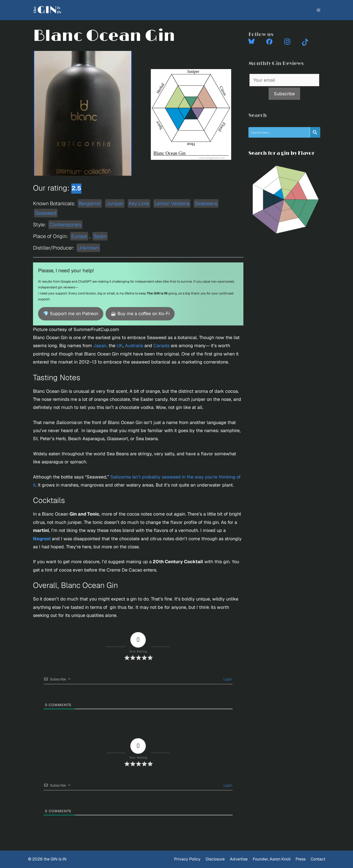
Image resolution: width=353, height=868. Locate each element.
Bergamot (90, 203)
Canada (162, 346)
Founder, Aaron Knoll (272, 859)
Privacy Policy (187, 859)
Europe (79, 236)
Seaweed (46, 213)
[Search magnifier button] (315, 132)
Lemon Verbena (172, 203)
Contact (318, 859)
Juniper (115, 203)
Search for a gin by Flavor (281, 153)
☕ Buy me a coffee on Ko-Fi (140, 313)
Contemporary (65, 225)
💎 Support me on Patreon (71, 313)
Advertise (239, 859)
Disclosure (215, 859)
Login (227, 679)
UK (120, 346)
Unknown (88, 248)
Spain (100, 236)
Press (301, 859)
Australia (134, 346)
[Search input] (279, 132)
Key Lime (139, 203)
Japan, (100, 346)
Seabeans (206, 203)
